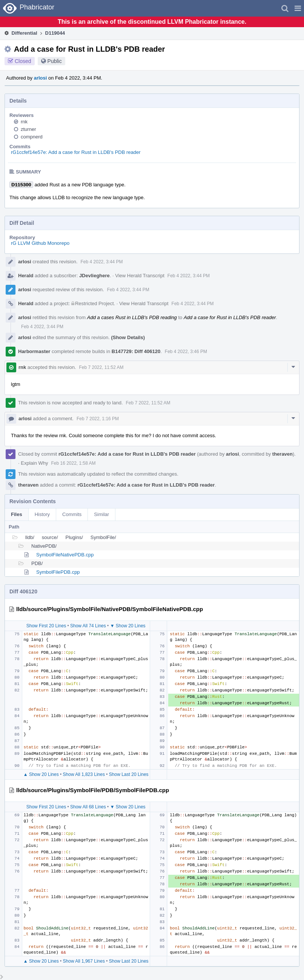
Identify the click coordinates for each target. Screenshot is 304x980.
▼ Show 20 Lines (128, 626)
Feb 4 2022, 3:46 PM (186, 352)
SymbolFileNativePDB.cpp (65, 555)
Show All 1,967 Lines (84, 961)
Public (55, 61)
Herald (26, 276)
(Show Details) (128, 337)
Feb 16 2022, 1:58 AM (73, 463)
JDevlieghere (94, 276)
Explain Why (34, 463)
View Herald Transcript (140, 276)
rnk (24, 122)
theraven (283, 454)
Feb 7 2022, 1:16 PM (98, 419)
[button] (298, 8)
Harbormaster (34, 351)
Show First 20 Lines (46, 626)
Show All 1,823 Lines (84, 774)
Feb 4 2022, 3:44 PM (102, 262)
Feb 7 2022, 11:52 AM (101, 367)
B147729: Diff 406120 (136, 351)
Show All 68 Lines (88, 807)
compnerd (32, 137)
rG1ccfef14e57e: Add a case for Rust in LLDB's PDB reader (76, 152)
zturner (28, 129)
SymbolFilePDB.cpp (58, 572)
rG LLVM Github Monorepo (40, 243)
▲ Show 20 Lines (41, 774)
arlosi (41, 78)
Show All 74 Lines (88, 626)
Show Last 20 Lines (129, 774)
